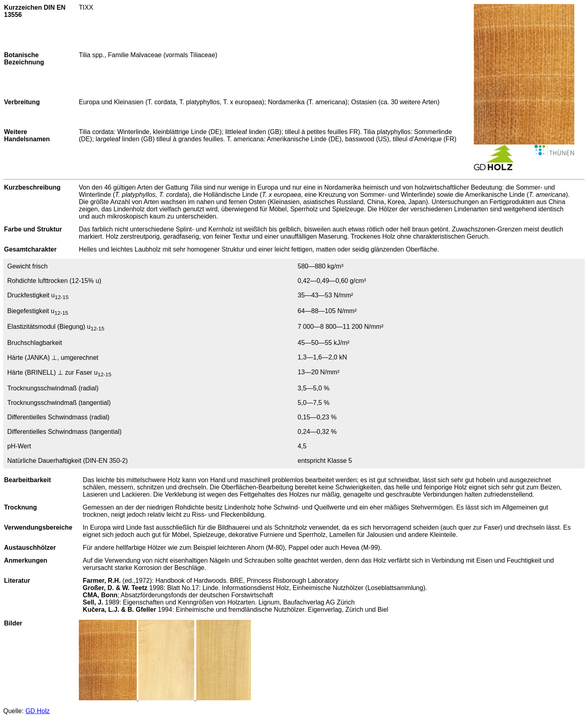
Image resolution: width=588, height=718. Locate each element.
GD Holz (37, 711)
